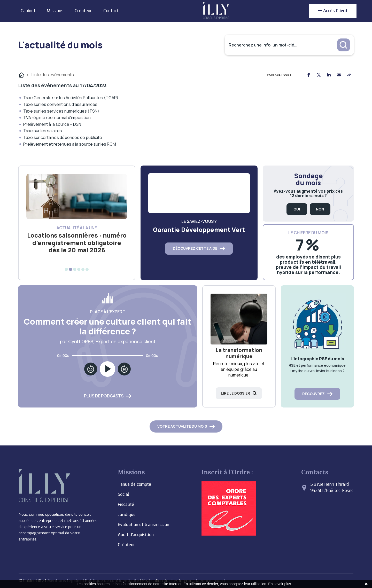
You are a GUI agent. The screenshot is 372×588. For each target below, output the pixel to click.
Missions (55, 11)
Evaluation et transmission (144, 525)
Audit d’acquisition (136, 535)
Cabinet (28, 11)
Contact (111, 11)
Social (123, 494)
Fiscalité (126, 504)
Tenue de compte (134, 484)
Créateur (83, 11)
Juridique (127, 515)
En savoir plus (280, 584)
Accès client (333, 11)
